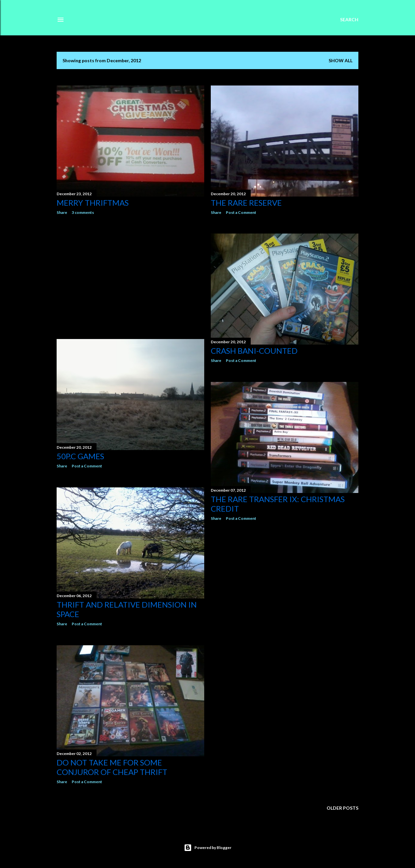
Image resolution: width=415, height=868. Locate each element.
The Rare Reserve (246, 203)
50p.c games (80, 456)
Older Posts (343, 808)
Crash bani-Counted (254, 351)
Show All (341, 60)
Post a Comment (241, 212)
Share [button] (62, 212)
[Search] (349, 20)
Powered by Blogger (208, 848)
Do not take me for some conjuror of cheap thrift (112, 767)
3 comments (83, 212)
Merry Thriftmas (93, 203)
